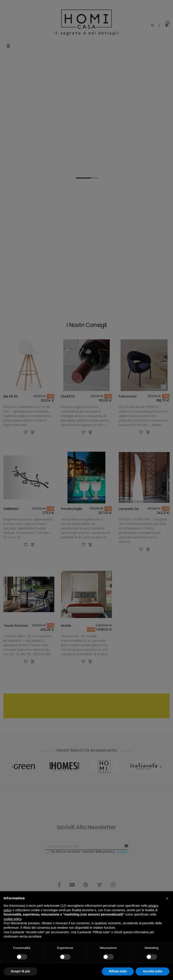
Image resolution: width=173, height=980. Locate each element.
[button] (167, 898)
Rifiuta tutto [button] (118, 971)
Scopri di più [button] (20, 971)
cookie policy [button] (13, 919)
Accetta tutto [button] (153, 971)
